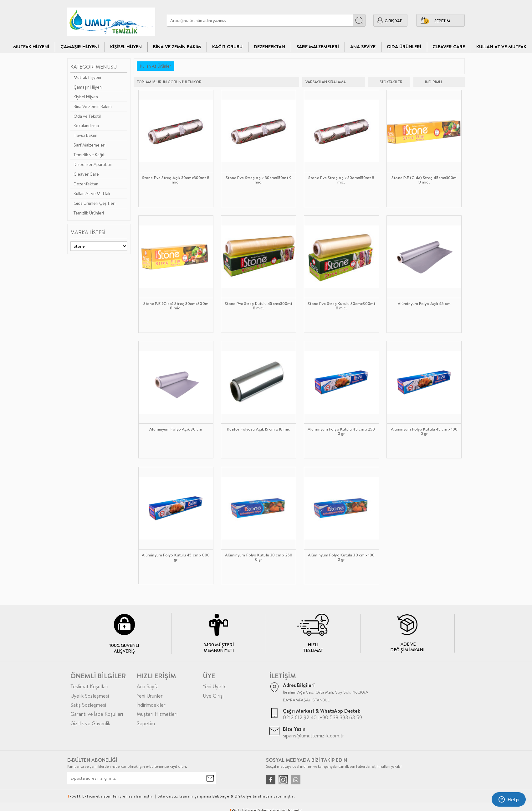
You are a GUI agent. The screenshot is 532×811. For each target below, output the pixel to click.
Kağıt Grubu (227, 46)
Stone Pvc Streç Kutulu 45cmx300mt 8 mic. (258, 306)
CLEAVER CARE (449, 46)
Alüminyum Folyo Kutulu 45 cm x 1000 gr (424, 431)
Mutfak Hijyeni (31, 46)
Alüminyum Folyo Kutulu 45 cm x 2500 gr (341, 431)
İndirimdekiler (151, 705)
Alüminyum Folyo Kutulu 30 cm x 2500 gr (259, 557)
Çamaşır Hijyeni (80, 46)
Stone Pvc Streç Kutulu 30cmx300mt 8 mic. (341, 306)
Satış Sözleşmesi (88, 705)
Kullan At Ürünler (156, 66)
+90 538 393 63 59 (341, 717)
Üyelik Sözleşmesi (90, 696)
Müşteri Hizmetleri (157, 714)
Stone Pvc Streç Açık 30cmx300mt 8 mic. (176, 180)
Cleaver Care (86, 174)
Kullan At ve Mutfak (501, 46)
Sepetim (146, 723)
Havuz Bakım (85, 135)
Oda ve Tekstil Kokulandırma (87, 121)
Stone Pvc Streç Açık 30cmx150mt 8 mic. (341, 180)
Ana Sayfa (148, 686)
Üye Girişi (213, 696)
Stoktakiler (387, 82)
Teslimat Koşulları (89, 686)
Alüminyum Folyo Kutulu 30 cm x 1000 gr (341, 557)
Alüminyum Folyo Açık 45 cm (424, 304)
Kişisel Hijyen (126, 46)
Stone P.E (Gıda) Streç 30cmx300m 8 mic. (176, 306)
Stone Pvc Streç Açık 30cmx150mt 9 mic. (259, 180)
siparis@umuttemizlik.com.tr (314, 736)
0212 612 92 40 (300, 717)
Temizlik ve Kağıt (89, 155)
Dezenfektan (269, 46)
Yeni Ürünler (150, 696)
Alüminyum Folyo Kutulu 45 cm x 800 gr (176, 557)
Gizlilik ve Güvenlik (90, 723)
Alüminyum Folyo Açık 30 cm (176, 429)
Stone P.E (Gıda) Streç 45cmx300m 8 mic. (424, 180)
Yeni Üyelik (214, 686)
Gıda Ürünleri (404, 46)
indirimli (429, 82)
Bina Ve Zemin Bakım (177, 46)
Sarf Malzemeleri (318, 46)
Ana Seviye (363, 46)
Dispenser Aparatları (93, 164)
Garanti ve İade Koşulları (97, 714)
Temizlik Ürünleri (89, 213)
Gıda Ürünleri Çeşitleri (95, 203)
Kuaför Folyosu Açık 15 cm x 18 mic (258, 429)
